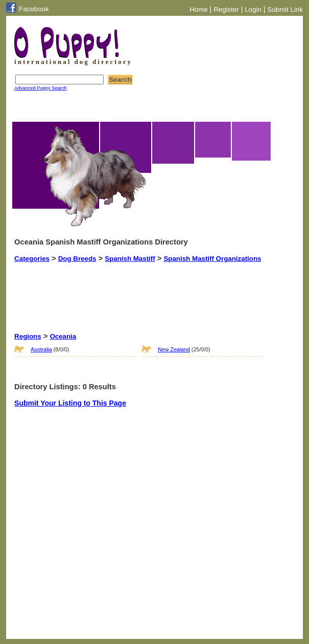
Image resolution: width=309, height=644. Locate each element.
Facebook (34, 9)
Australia (41, 349)
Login (253, 9)
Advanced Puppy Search (41, 88)
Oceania (63, 336)
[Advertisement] (193, 288)
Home (199, 9)
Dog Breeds (77, 259)
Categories (32, 259)
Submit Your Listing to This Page (70, 403)
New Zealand (174, 349)
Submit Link (285, 9)
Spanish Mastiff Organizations (212, 259)
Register (226, 9)
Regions (28, 336)
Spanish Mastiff (130, 259)
